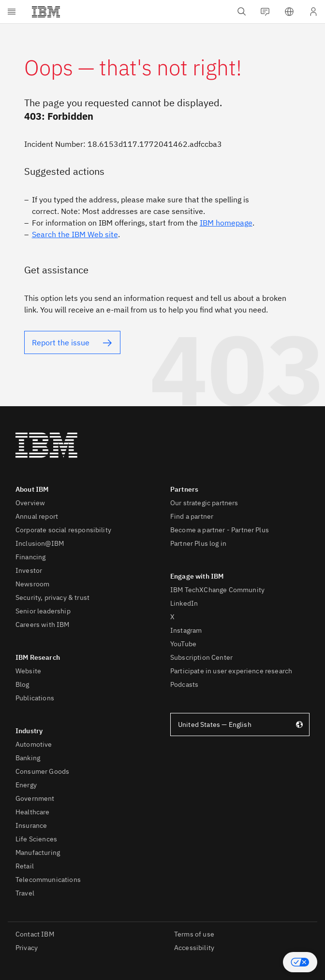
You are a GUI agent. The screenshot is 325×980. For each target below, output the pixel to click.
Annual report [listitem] (37, 516)
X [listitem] (172, 617)
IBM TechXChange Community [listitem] (217, 590)
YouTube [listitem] (183, 644)
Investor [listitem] (29, 570)
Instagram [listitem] (186, 630)
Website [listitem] (28, 671)
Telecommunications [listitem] (48, 880)
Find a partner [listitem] (192, 516)
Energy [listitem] (26, 785)
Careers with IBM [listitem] (43, 625)
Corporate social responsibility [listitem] (63, 530)
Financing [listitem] (30, 557)
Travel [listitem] (25, 893)
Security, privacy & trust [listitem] (52, 597)
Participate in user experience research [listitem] (231, 671)
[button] (300, 962)
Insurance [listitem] (31, 825)
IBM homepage (226, 223)
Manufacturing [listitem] (38, 852)
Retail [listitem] (25, 866)
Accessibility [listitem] (194, 948)
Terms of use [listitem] (194, 934)
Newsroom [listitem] (32, 584)
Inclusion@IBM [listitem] (40, 543)
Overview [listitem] (30, 503)
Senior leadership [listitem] (43, 611)
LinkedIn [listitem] (184, 603)
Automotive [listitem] (34, 744)
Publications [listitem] (35, 698)
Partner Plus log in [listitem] (198, 543)
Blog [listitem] (22, 684)
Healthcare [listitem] (33, 812)
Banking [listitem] (28, 758)
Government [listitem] (35, 798)
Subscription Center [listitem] (201, 657)
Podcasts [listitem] (184, 684)
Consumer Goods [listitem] (42, 771)
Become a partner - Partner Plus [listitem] (220, 530)
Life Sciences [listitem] (36, 839)
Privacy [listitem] (27, 948)
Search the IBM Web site (75, 234)
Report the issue (61, 342)
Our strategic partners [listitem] (204, 503)
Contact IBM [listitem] (35, 934)
